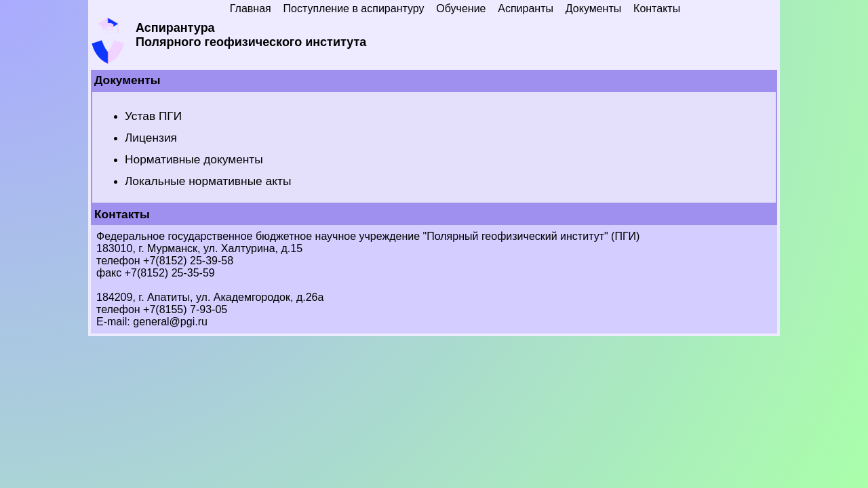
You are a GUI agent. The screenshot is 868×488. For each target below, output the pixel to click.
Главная (251, 8)
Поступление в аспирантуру (354, 8)
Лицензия (151, 138)
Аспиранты (526, 8)
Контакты (657, 8)
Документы (593, 8)
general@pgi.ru (170, 322)
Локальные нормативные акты (208, 181)
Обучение (461, 8)
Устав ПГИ (153, 116)
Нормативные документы (194, 159)
